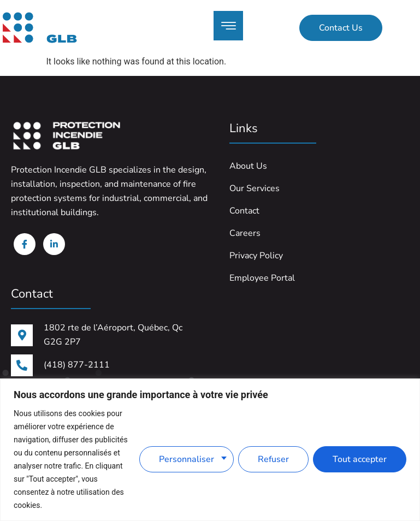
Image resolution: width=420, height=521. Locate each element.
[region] (210, 450)
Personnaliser (187, 459)
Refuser (273, 459)
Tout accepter (360, 459)
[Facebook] (25, 244)
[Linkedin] (54, 244)
